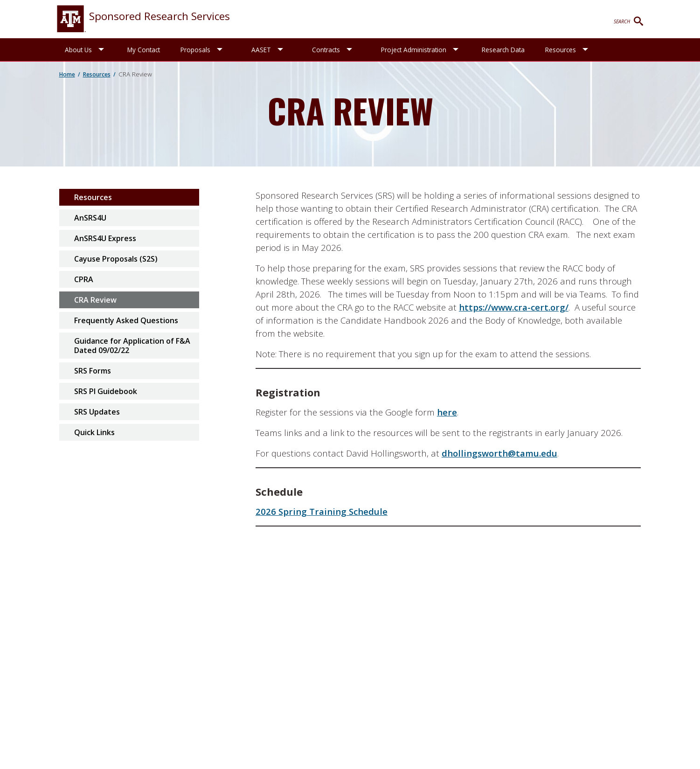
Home (67, 74)
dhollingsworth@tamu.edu (499, 453)
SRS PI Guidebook (106, 391)
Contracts (326, 50)
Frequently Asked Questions (126, 320)
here (447, 412)
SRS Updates (97, 412)
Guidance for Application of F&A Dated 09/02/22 (132, 346)
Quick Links (94, 432)
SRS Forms (93, 371)
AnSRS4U (90, 218)
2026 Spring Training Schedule (322, 511)
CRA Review (95, 300)
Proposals (195, 50)
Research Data (503, 50)
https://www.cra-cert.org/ (514, 307)
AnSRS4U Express (105, 238)
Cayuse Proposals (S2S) (116, 259)
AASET (261, 50)
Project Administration (414, 50)
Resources (561, 50)
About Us (78, 50)
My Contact (144, 50)
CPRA (84, 279)
